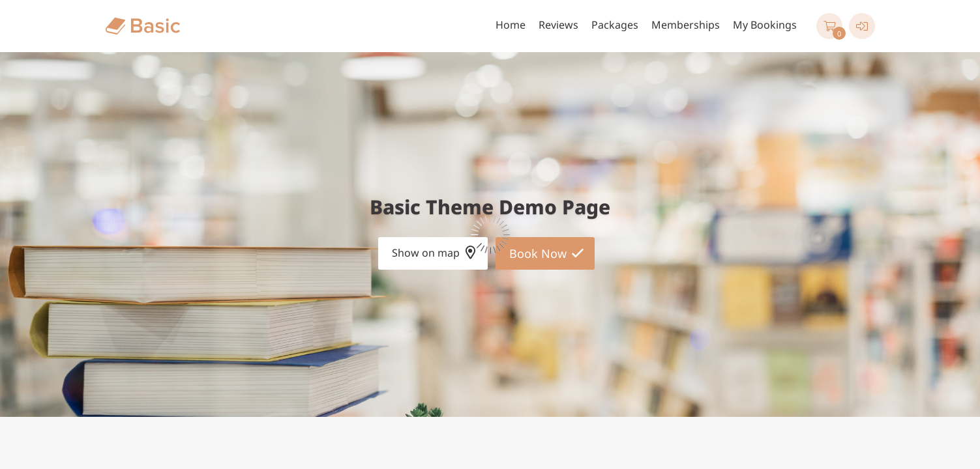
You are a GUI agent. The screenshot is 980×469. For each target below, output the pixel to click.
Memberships (686, 25)
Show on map (426, 253)
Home (511, 25)
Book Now (538, 253)
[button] (829, 26)
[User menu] (862, 26)
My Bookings (765, 25)
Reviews (558, 25)
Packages (615, 25)
